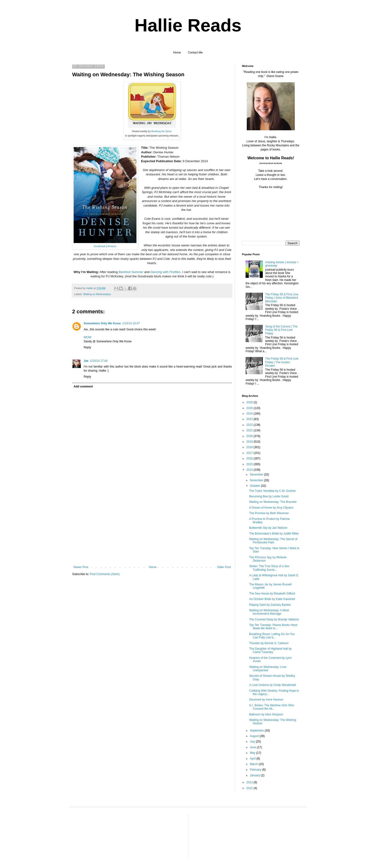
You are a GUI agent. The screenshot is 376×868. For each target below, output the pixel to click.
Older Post (224, 567)
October (255, 486)
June (253, 747)
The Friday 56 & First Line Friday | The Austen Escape (282, 362)
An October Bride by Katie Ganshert (272, 599)
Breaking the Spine (162, 131)
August (255, 736)
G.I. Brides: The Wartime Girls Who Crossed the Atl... (272, 707)
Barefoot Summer (131, 272)
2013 (250, 782)
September (257, 731)
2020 (250, 436)
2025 (250, 408)
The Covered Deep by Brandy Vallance (274, 619)
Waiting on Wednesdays (97, 294)
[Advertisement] (152, 529)
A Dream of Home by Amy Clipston (271, 508)
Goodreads (100, 246)
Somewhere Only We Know (102, 323)
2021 (250, 430)
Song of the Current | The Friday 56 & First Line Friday (281, 330)
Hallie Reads (188, 25)
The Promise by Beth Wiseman (269, 513)
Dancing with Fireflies (165, 272)
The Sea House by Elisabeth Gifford (272, 594)
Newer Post (81, 567)
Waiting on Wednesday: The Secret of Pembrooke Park (273, 541)
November (257, 480)
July (253, 742)
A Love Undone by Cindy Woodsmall (273, 685)
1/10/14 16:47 (131, 323)
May (253, 753)
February (256, 770)
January (255, 775)
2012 (250, 788)
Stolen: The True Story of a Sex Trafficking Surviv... (269, 568)
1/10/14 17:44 (99, 361)
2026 (250, 402)
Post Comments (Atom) (105, 574)
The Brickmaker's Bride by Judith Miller (274, 534)
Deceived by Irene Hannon (266, 700)
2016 (250, 458)
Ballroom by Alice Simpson (266, 714)
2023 (250, 419)
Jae (86, 361)
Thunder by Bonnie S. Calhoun (269, 643)
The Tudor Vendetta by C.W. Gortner (273, 491)
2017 (250, 453)
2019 (250, 442)
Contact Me (195, 53)
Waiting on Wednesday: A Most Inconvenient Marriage (269, 612)
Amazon (112, 246)
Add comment (83, 386)
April (253, 759)
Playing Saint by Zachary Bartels (270, 605)
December (257, 475)
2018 (250, 447)
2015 (250, 464)
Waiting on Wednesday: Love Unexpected (268, 669)
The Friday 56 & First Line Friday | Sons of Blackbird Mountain (282, 298)
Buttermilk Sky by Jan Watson (268, 528)
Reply (87, 347)
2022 (250, 425)
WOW (88, 337)
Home (177, 53)
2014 (250, 470)
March (254, 764)
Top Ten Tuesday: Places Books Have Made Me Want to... (273, 627)
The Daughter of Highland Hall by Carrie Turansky (270, 650)
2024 (250, 414)
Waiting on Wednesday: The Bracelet (273, 502)
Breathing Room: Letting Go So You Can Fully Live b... (272, 636)
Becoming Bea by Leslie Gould (269, 496)
